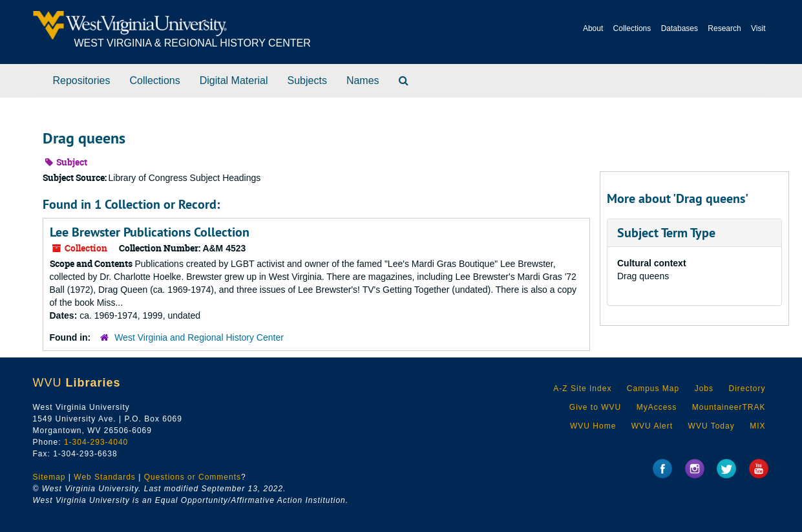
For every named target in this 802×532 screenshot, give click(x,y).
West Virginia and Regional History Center (199, 337)
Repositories (82, 80)
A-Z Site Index (582, 388)
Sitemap (49, 477)
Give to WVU (595, 407)
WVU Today (712, 426)
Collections (632, 28)
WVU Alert (652, 426)
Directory (747, 388)
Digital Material (234, 80)
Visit (758, 28)
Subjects (307, 80)
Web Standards (105, 477)
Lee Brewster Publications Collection (150, 232)
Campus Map (653, 388)
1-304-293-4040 (96, 442)
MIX (757, 426)
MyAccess (657, 407)
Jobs (704, 388)
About (593, 28)
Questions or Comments (193, 477)
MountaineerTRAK (729, 407)
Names (363, 80)
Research (724, 28)
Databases (680, 28)
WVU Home (593, 426)
